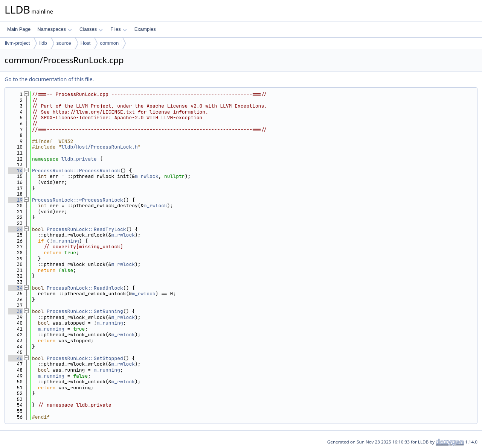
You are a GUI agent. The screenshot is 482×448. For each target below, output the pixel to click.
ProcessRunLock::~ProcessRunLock (78, 200)
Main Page (19, 29)
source (64, 43)
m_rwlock (146, 176)
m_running (66, 241)
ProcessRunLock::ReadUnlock (85, 288)
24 (15, 229)
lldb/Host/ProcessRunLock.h (100, 147)
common (109, 43)
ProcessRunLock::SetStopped (85, 358)
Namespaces (54, 29)
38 (15, 311)
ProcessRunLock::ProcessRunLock (76, 171)
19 (15, 200)
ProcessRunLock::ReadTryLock (86, 229)
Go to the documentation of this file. (49, 79)
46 (15, 358)
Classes (91, 29)
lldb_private (79, 159)
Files (118, 29)
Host (86, 43)
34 (15, 288)
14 (15, 171)
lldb (43, 43)
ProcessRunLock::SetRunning (85, 311)
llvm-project (17, 43)
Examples (145, 29)
